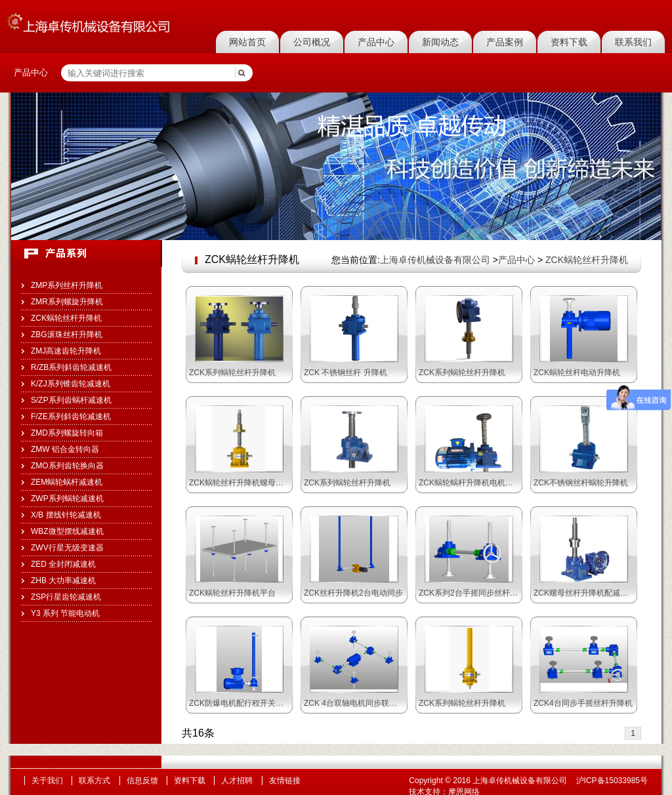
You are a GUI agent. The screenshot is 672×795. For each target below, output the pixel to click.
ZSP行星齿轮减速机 (66, 597)
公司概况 (312, 42)
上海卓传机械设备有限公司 (435, 260)
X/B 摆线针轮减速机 (66, 515)
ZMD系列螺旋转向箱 (67, 433)
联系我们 (633, 42)
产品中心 (376, 42)
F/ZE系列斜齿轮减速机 (71, 417)
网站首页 (247, 42)
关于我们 (47, 781)
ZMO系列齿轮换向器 (67, 466)
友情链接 (285, 781)
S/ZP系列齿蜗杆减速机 (71, 400)
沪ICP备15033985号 (612, 781)
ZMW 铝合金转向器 (65, 449)
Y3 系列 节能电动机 (65, 613)
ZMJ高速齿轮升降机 (66, 351)
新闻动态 (440, 42)
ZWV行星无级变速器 (67, 548)
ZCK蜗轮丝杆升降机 (66, 318)
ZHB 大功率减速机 (63, 581)
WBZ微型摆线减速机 (67, 531)
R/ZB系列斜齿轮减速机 (71, 367)
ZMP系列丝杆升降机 (67, 285)
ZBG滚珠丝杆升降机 (67, 335)
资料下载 (569, 42)
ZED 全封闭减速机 (63, 564)
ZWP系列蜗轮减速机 (67, 499)
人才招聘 (237, 781)
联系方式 (94, 781)
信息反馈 (142, 781)
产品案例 (505, 42)
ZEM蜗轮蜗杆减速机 (67, 482)
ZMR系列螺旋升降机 (67, 302)
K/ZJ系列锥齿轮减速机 (71, 384)
